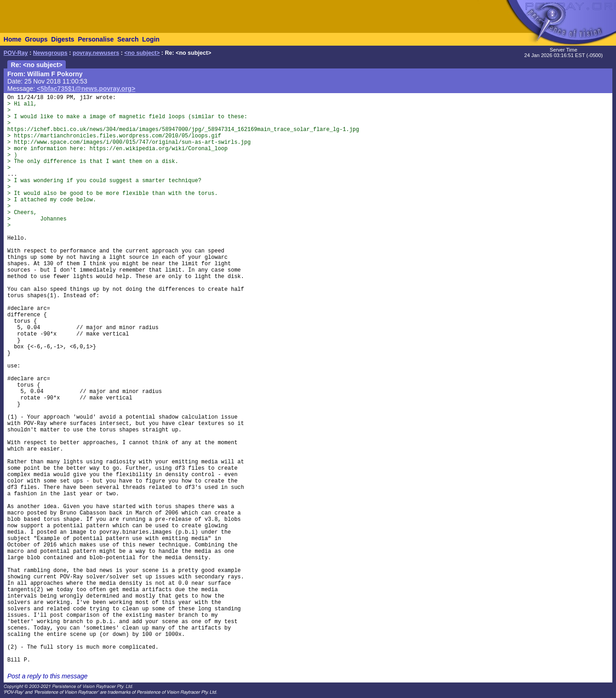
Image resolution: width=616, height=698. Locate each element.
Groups (36, 39)
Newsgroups (50, 53)
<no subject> (142, 53)
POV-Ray (16, 53)
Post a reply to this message (47, 676)
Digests (63, 39)
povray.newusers (96, 53)
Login (151, 39)
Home (13, 39)
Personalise (96, 39)
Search (128, 39)
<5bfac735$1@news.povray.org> (86, 89)
